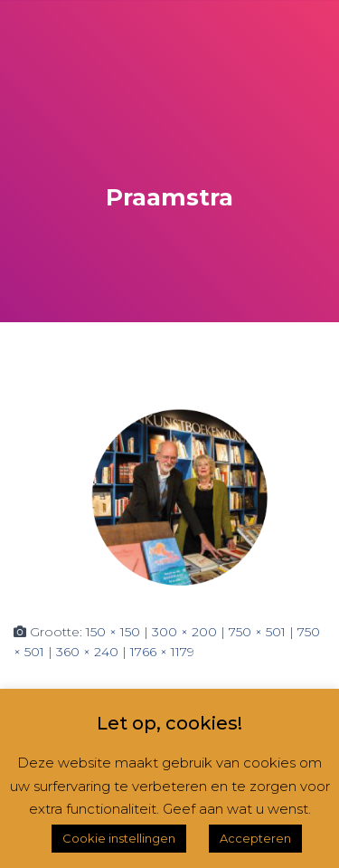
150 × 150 (113, 632)
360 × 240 (87, 652)
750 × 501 (257, 632)
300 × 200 (184, 632)
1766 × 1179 (162, 652)
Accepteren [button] (255, 838)
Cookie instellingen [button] (119, 838)
